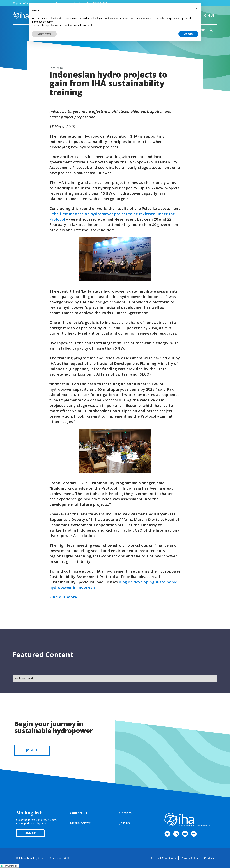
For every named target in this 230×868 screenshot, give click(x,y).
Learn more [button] (44, 34)
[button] (197, 9)
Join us (125, 823)
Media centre (80, 823)
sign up (30, 833)
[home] (21, 15)
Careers (125, 813)
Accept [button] (188, 34)
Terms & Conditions (163, 858)
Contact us (78, 813)
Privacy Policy (190, 858)
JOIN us (32, 750)
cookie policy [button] (46, 22)
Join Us (209, 15)
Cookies (209, 858)
